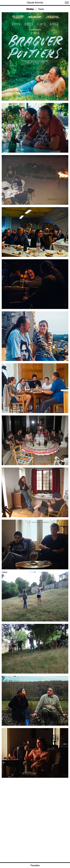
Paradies (35, 866)
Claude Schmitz (35, 3)
